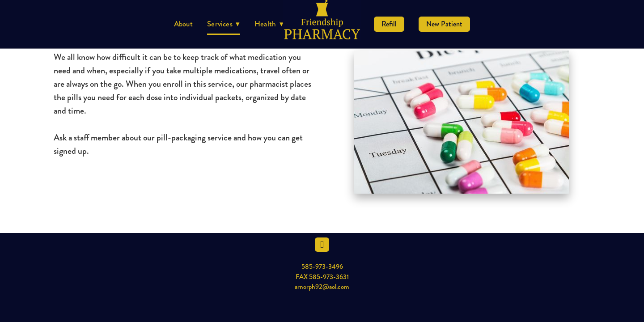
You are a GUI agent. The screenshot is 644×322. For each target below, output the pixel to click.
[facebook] (322, 245)
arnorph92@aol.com (322, 287)
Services (224, 24)
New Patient (444, 24)
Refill (389, 24)
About (183, 24)
